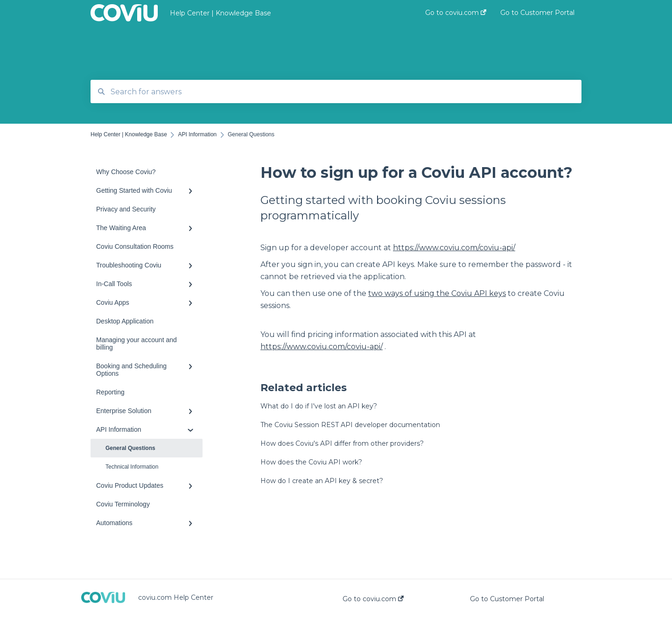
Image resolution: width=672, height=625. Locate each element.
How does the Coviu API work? (311, 462)
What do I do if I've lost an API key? (319, 406)
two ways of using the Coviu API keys (437, 293)
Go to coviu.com (373, 599)
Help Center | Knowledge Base (220, 13)
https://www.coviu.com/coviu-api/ (454, 248)
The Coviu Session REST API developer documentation (350, 425)
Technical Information (132, 467)
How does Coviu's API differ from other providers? (342, 443)
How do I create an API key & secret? (322, 481)
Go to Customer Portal (507, 599)
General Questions (130, 448)
